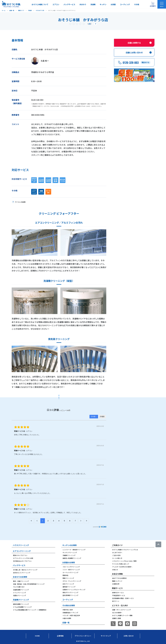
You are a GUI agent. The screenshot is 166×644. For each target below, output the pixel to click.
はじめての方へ (117, 552)
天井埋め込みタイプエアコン (22, 561)
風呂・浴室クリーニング (21, 581)
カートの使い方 (117, 558)
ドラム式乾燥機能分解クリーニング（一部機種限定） (30, 610)
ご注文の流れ (116, 555)
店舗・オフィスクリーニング (121, 610)
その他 (137, 4)
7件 (89, 24)
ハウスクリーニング (21, 545)
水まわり (83, 4)
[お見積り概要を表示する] (153, 4)
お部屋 (113, 4)
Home (37, 636)
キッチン (103, 4)
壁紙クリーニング (68, 578)
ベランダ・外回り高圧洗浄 (71, 615)
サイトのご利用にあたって (121, 564)
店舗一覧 (66, 623)
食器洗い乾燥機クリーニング (72, 558)
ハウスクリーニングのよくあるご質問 (124, 561)
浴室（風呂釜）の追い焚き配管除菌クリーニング (29, 584)
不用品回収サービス (119, 595)
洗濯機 (93, 4)
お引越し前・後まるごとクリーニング (25, 570)
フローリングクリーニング (71, 567)
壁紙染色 (65, 575)
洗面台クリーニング (20, 595)
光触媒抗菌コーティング (70, 613)
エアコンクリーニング (22, 551)
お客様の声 (116, 584)
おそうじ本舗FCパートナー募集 (122, 615)
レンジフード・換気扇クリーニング (74, 550)
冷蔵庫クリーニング (69, 555)
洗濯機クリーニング (21, 600)
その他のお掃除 (69, 605)
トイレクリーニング (20, 593)
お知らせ (115, 570)
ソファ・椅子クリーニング (71, 570)
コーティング (125, 4)
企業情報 (60, 636)
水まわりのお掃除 (20, 577)
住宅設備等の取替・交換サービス (123, 598)
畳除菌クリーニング (69, 587)
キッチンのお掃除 (69, 545)
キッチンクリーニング (70, 552)
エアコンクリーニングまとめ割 (23, 558)
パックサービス (69, 4)
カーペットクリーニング (70, 572)
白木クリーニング (68, 584)
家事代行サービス (118, 593)
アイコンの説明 (20, 202)
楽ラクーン (116, 601)
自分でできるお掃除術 (119, 578)
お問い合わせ (129, 636)
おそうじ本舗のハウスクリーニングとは (125, 550)
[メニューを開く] (162, 4)
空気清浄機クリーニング (70, 595)
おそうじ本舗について (40, 4)
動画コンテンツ (117, 581)
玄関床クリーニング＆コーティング (74, 590)
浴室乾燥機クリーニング (21, 590)
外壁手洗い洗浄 (68, 610)
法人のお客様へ (117, 613)
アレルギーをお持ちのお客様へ (122, 567)
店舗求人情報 (116, 618)
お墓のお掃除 (67, 618)
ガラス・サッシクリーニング (72, 581)
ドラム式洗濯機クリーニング (22, 607)
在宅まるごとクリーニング (22, 573)
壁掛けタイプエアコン (20, 555)
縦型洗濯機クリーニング (21, 604)
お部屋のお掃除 (69, 562)
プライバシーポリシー (83, 636)
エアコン (56, 4)
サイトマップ (106, 636)
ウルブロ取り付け (19, 587)
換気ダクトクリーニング (70, 592)
